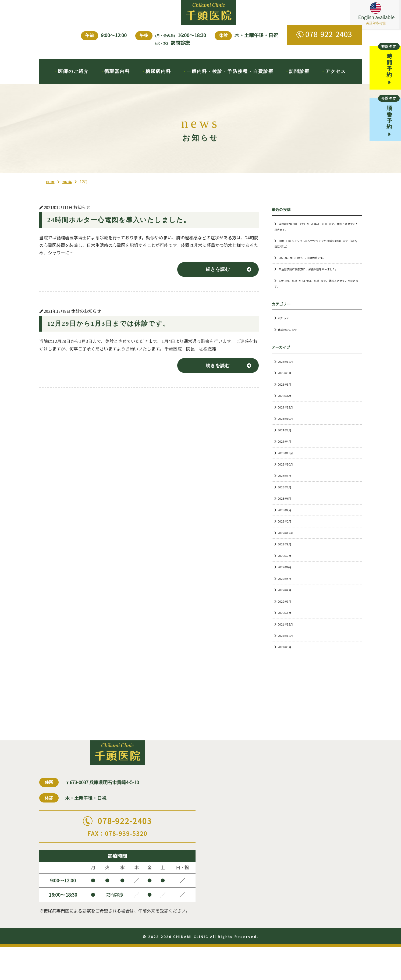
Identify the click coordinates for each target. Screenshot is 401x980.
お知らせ (285, 328)
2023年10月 (287, 474)
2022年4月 (286, 600)
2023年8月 (286, 486)
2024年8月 (286, 440)
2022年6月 (286, 577)
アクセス (336, 78)
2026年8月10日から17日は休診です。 (308, 267)
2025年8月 (286, 394)
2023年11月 (287, 463)
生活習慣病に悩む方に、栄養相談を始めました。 (317, 279)
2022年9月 (286, 554)
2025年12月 (287, 371)
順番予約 (389, 120)
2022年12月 (287, 543)
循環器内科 (117, 78)
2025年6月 (286, 405)
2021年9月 (286, 657)
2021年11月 (287, 645)
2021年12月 (287, 634)
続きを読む (216, 280)
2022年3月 (286, 611)
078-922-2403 (117, 855)
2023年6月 (286, 508)
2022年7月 (286, 565)
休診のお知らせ (290, 339)
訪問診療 (299, 78)
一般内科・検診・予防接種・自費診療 (230, 78)
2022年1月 (286, 622)
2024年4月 (286, 451)
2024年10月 (287, 428)
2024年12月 (287, 417)
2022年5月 (286, 588)
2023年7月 (286, 497)
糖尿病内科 (158, 78)
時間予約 (389, 67)
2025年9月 (286, 383)
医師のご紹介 (73, 78)
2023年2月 (286, 531)
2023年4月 (286, 520)
